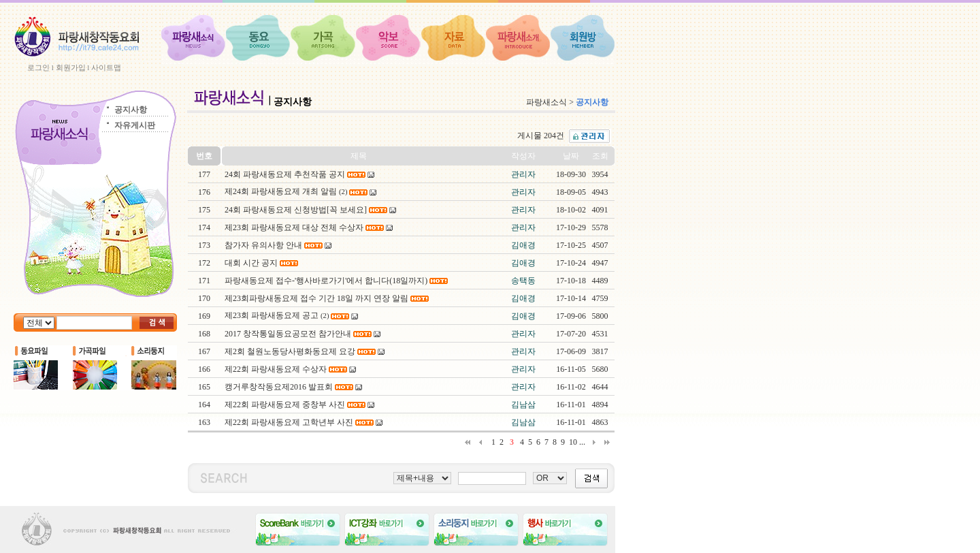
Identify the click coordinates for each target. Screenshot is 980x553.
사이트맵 (106, 67)
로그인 (38, 67)
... (582, 442)
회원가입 (71, 67)
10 (573, 442)
